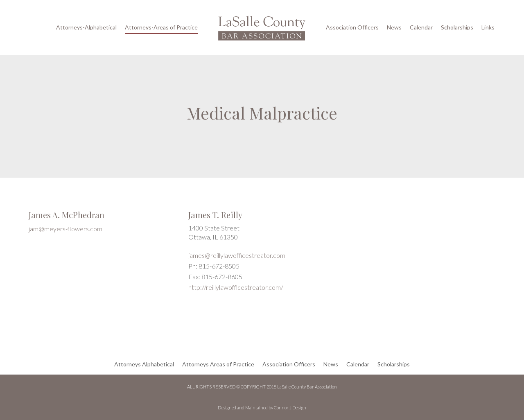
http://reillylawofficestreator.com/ (236, 287)
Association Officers (352, 27)
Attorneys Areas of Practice (218, 364)
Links (488, 27)
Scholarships (457, 27)
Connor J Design (290, 408)
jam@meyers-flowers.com (65, 229)
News (394, 27)
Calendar (421, 27)
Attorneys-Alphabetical (86, 27)
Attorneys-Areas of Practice (161, 27)
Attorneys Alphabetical (144, 364)
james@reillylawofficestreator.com (237, 255)
